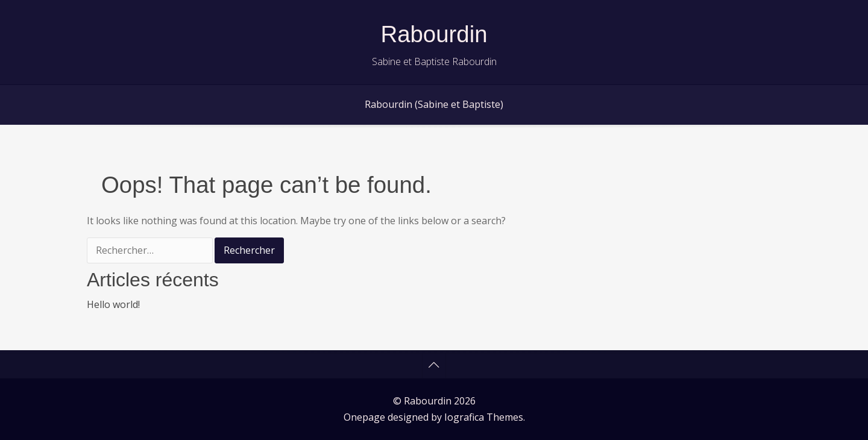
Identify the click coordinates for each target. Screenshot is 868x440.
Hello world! (113, 304)
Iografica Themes (484, 417)
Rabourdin (434, 34)
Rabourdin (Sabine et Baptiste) (434, 104)
